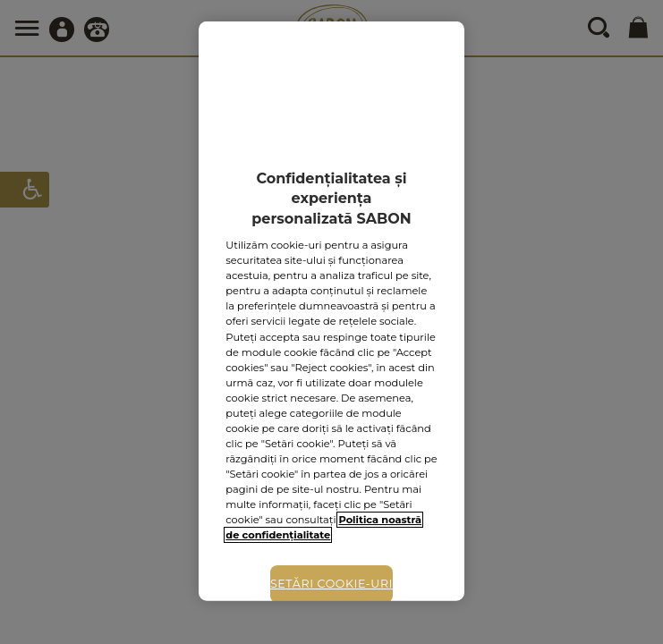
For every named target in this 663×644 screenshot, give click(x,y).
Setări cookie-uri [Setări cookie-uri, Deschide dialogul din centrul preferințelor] (331, 584)
